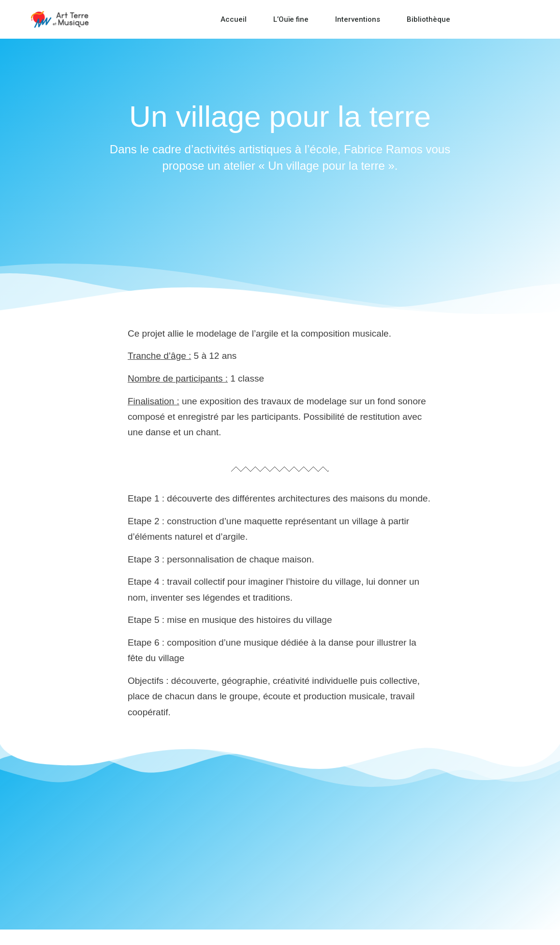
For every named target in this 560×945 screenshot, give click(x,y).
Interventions (358, 19)
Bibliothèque (428, 19)
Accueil (234, 19)
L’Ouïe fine (291, 19)
